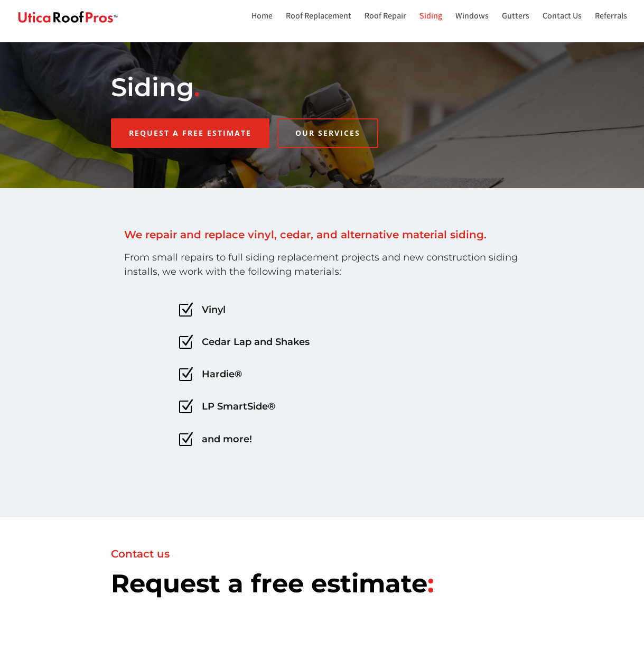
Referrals (611, 18)
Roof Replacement (319, 18)
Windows (472, 18)
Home (262, 18)
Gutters (516, 18)
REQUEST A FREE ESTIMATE (190, 133)
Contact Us (562, 18)
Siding (431, 18)
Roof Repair (385, 18)
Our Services (328, 133)
